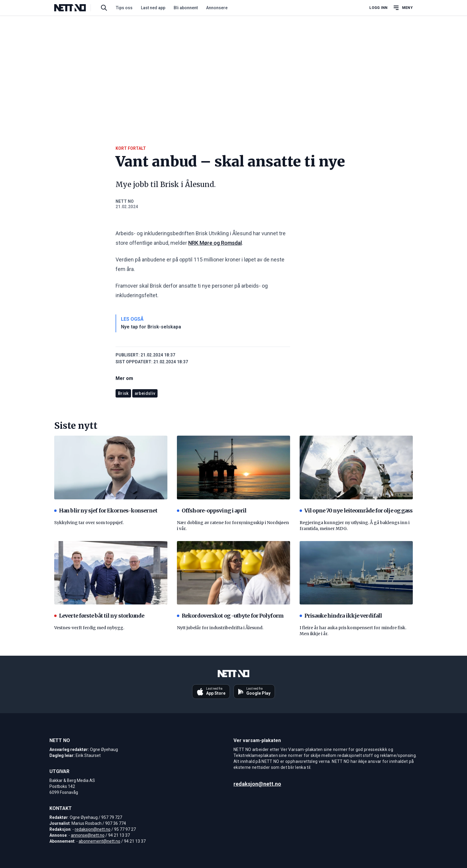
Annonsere (217, 8)
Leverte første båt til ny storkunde (99, 616)
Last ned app (153, 8)
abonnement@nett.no (99, 841)
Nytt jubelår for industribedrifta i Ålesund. (220, 628)
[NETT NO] (75, 8)
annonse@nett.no (88, 835)
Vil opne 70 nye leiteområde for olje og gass (356, 511)
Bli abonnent (186, 8)
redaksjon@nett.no (93, 829)
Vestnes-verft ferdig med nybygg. (89, 628)
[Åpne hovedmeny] (403, 8)
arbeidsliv (145, 393)
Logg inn (378, 8)
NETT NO (125, 201)
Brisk (123, 393)
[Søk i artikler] (104, 8)
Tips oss (124, 8)
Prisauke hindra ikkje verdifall (341, 616)
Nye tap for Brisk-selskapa (151, 327)
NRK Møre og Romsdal (215, 243)
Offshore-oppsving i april (212, 511)
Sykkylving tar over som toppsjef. (89, 523)
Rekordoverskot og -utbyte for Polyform (230, 616)
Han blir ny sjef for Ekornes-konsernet (106, 511)
